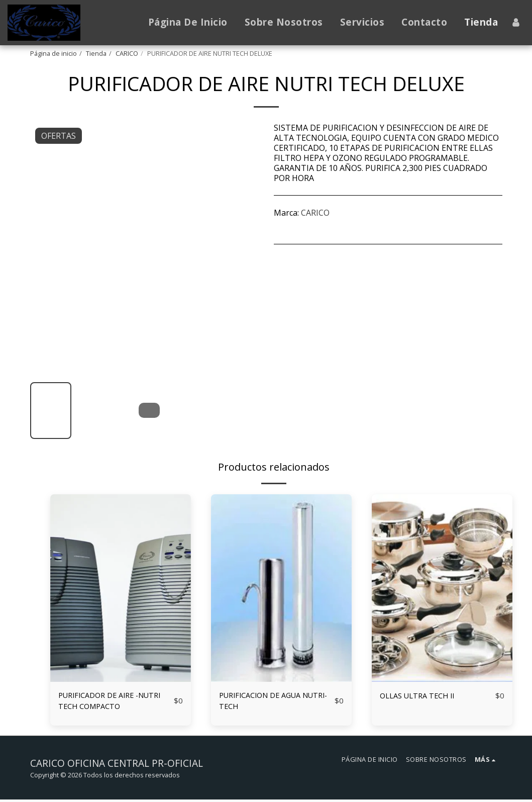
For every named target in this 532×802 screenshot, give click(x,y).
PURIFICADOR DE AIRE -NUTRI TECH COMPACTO (116, 702)
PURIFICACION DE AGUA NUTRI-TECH (265, 702)
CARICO (127, 53)
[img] (121, 588)
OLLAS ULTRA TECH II (421, 696)
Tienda (96, 53)
